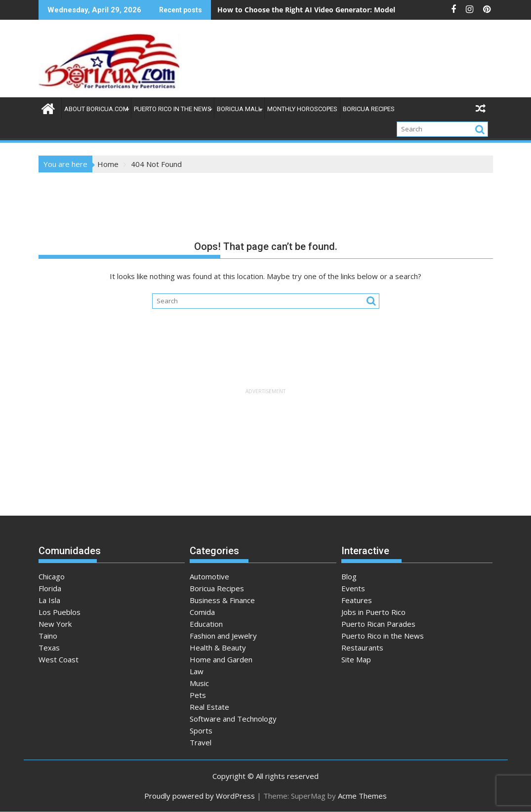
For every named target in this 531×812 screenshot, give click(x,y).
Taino (48, 636)
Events (353, 588)
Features (357, 600)
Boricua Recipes (369, 109)
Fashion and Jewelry (223, 636)
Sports (201, 731)
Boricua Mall (239, 109)
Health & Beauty (218, 648)
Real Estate (209, 707)
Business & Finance (222, 600)
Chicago (52, 576)
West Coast (59, 659)
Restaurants (362, 648)
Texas (49, 648)
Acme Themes (362, 796)
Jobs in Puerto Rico (373, 612)
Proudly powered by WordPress (200, 796)
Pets (198, 695)
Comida (202, 612)
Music (199, 683)
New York (55, 624)
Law (197, 671)
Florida (50, 588)
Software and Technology (233, 719)
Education (206, 624)
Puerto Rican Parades (378, 624)
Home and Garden (221, 659)
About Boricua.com (96, 109)
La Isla (49, 600)
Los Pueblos (60, 612)
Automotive (209, 576)
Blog (349, 576)
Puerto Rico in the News (173, 109)
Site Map (356, 659)
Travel (201, 742)
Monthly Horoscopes (302, 109)
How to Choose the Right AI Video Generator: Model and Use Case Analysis (345, 10)
